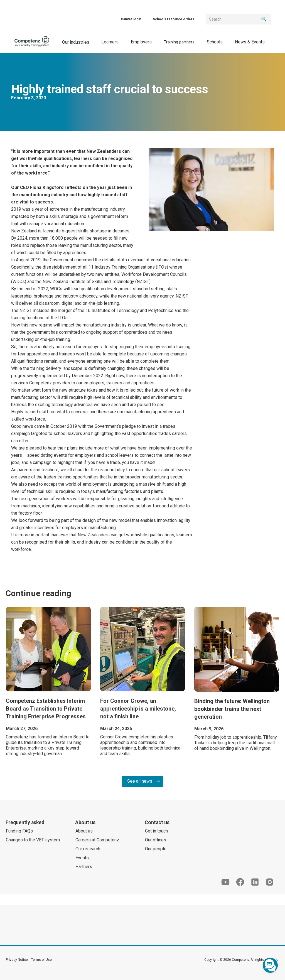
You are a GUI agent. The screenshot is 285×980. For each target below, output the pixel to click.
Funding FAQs (19, 831)
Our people (156, 849)
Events (82, 858)
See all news (140, 781)
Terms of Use (41, 960)
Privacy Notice (17, 960)
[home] (32, 42)
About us (84, 831)
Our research (88, 849)
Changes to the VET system (33, 840)
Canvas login (131, 19)
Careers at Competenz (97, 840)
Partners (84, 867)
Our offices (156, 840)
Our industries (76, 42)
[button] (110, 42)
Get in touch (156, 831)
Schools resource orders (174, 19)
